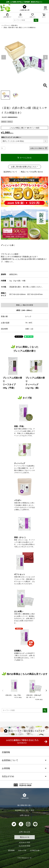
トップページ (6, 25)
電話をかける (25, 837)
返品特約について (10, 172)
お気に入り (32, 15)
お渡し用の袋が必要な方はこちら (24, 167)
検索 (36, 20)
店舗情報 (6, 752)
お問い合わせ (25, 815)
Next (45, 57)
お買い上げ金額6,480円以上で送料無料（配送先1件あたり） (24, 2)
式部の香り (14, 25)
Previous (4, 57)
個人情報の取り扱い (25, 805)
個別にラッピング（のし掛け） (12, 137)
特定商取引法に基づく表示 (25, 810)
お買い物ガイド (7, 15)
